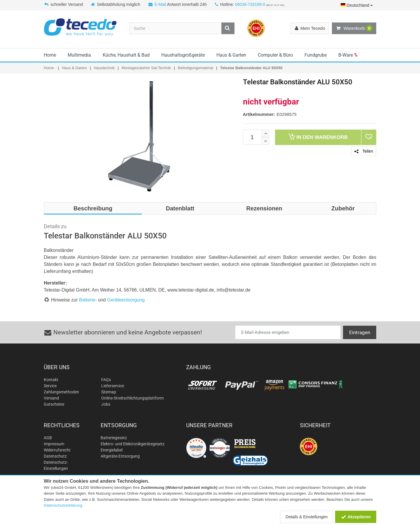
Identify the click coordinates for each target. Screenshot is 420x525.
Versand (51, 398)
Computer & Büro (275, 55)
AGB (48, 438)
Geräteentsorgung (126, 300)
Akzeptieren (356, 517)
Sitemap (109, 392)
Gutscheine (54, 404)
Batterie (87, 300)
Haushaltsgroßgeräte (183, 55)
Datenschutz (55, 456)
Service (50, 386)
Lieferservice (113, 386)
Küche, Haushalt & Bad (126, 55)
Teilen (364, 151)
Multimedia (79, 55)
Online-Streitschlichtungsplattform (132, 398)
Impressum (54, 444)
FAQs (106, 380)
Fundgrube (316, 55)
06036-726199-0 (250, 4)
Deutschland (357, 5)
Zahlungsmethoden (61, 392)
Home (50, 55)
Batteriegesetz (114, 438)
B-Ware (348, 55)
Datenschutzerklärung (63, 505)
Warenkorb (354, 28)
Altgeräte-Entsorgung (120, 456)
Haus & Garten (231, 55)
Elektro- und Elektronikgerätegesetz (133, 444)
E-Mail (160, 4)
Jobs (106, 404)
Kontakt (51, 380)
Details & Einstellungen (307, 517)
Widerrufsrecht (57, 450)
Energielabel (112, 450)
